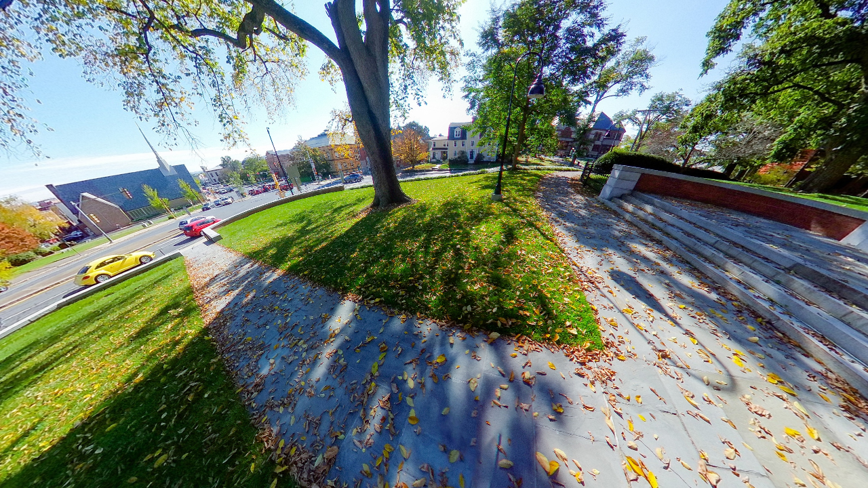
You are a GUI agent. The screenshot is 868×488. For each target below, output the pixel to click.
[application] (434, 244)
